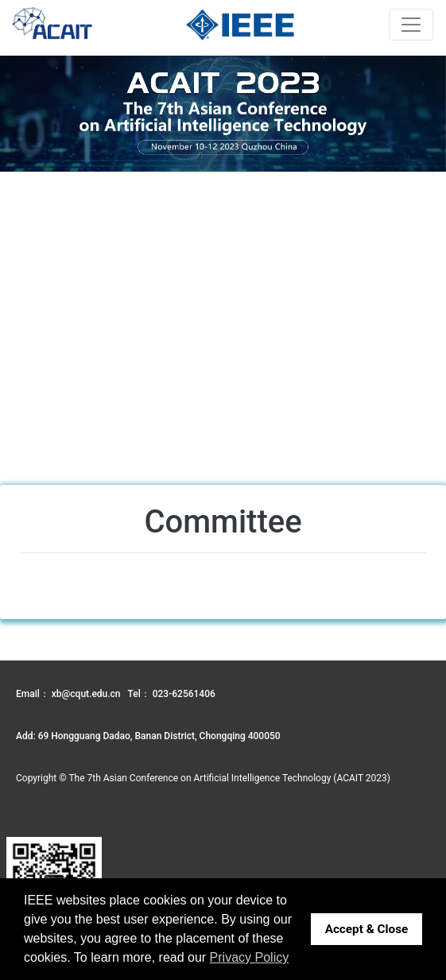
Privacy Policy (250, 957)
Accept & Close (367, 929)
